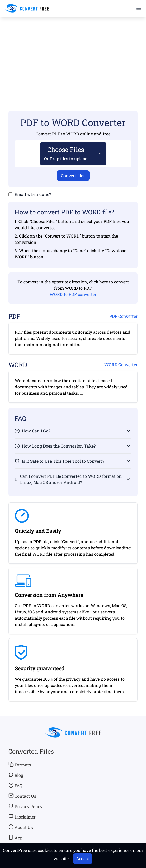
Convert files (73, 175)
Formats (20, 765)
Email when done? (33, 194)
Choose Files (66, 153)
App (15, 838)
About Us (21, 827)
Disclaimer (22, 817)
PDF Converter (123, 316)
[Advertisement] (73, 56)
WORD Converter (121, 365)
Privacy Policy (25, 806)
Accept (83, 858)
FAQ (15, 785)
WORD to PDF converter (73, 294)
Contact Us (22, 796)
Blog (16, 775)
